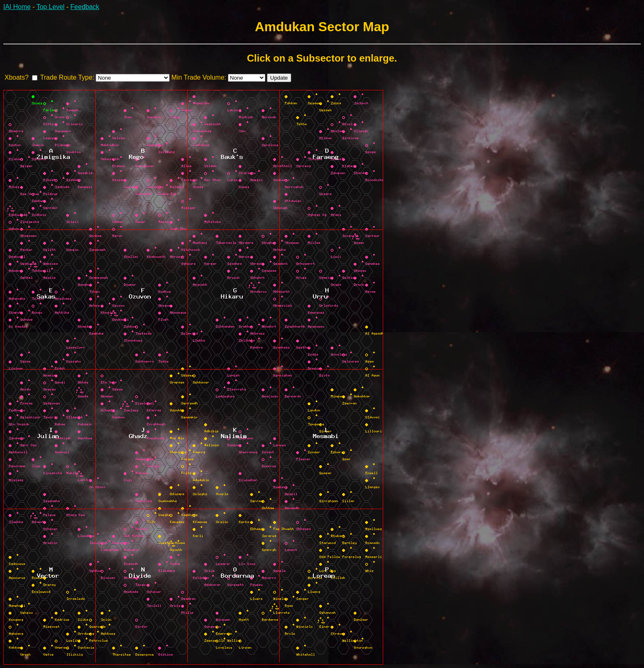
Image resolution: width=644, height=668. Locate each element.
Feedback (85, 7)
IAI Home (17, 7)
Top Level (51, 7)
